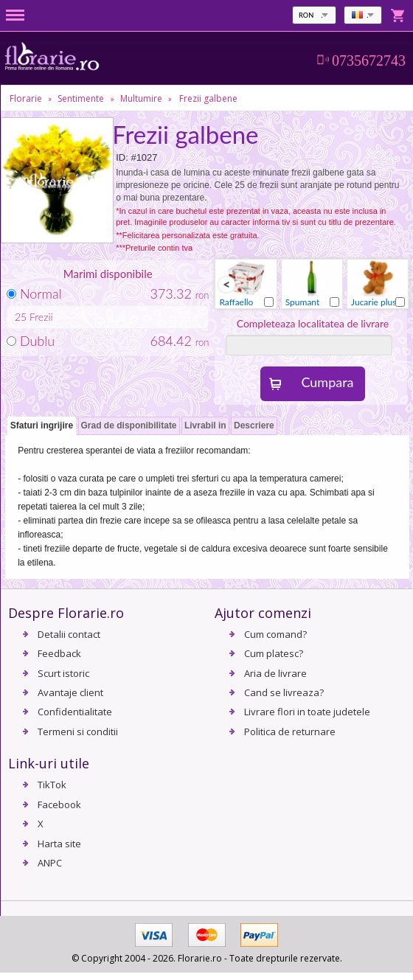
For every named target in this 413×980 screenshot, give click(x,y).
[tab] (42, 427)
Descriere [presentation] (254, 425)
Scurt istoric (63, 673)
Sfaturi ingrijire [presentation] (42, 425)
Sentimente (81, 98)
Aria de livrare (275, 673)
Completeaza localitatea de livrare (313, 323)
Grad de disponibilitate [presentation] (129, 425)
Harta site (59, 844)
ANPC (50, 863)
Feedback (59, 653)
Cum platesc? (274, 653)
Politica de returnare (290, 731)
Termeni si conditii (78, 731)
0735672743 (369, 60)
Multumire (141, 98)
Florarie (26, 98)
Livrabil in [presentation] (205, 425)
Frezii (41, 317)
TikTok (52, 785)
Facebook (59, 804)
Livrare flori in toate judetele (307, 712)
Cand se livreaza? (284, 692)
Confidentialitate (75, 712)
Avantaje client (70, 692)
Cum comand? (275, 634)
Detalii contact (69, 634)
